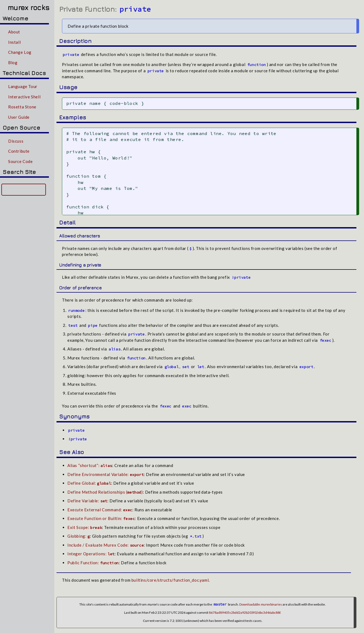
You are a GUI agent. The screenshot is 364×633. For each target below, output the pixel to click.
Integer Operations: (91, 553)
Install (14, 42)
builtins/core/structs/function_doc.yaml (170, 580)
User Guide (19, 117)
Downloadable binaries (261, 604)
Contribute (19, 151)
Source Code (21, 161)
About (14, 32)
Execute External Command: (100, 509)
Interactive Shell (24, 97)
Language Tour (23, 86)
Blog (13, 62)
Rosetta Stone (22, 107)
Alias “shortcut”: (90, 465)
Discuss (16, 141)
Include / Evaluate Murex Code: (106, 544)
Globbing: (79, 536)
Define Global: (89, 483)
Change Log (20, 52)
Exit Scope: (85, 527)
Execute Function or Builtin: (101, 518)
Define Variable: (87, 500)
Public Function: (93, 562)
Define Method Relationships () (105, 491)
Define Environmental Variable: (106, 474)
